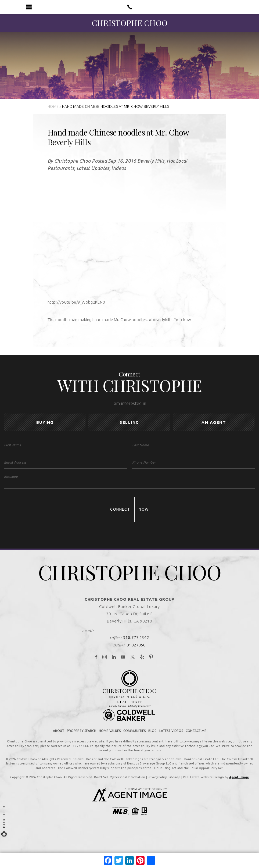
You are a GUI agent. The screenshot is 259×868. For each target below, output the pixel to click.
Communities (134, 742)
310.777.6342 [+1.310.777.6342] (136, 649)
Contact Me (196, 742)
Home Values (110, 742)
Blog (152, 742)
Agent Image (239, 788)
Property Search (82, 742)
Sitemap (175, 788)
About (59, 742)
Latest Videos (171, 742)
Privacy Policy (157, 788)
